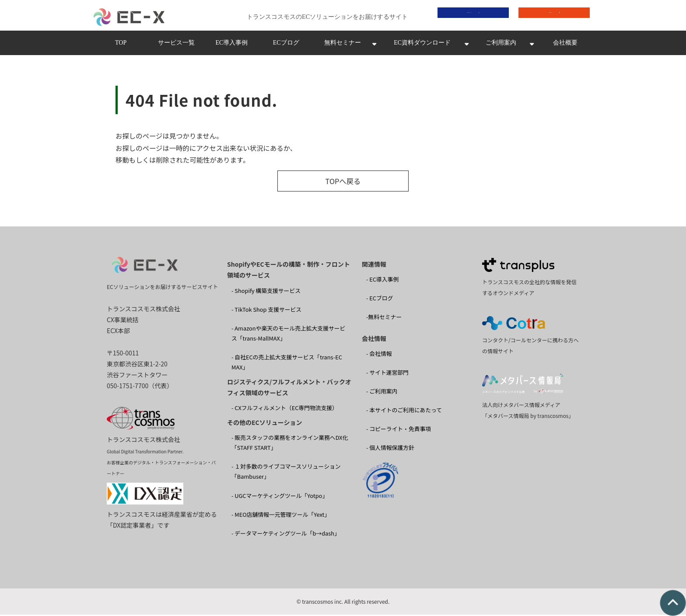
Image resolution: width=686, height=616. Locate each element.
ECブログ (286, 45)
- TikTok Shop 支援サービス (266, 311)
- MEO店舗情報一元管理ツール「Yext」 (281, 516)
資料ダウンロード (467, 16)
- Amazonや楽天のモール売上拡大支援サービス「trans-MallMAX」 (288, 335)
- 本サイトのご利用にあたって (404, 412)
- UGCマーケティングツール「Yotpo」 (280, 497)
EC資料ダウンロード (422, 45)
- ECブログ (380, 300)
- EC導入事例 (382, 281)
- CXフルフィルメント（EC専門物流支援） (285, 409)
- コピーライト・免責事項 (399, 430)
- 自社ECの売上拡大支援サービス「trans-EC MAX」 (287, 364)
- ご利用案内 (382, 393)
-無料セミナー (384, 318)
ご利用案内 (501, 45)
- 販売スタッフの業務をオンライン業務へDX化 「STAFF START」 (290, 444)
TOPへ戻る (343, 183)
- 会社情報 (379, 355)
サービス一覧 (176, 45)
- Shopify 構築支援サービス (266, 292)
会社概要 (565, 45)
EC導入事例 (231, 45)
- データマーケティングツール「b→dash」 (286, 534)
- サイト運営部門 (387, 374)
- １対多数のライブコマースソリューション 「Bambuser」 (286, 473)
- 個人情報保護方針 (390, 449)
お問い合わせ (548, 16)
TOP (121, 45)
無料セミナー (343, 45)
